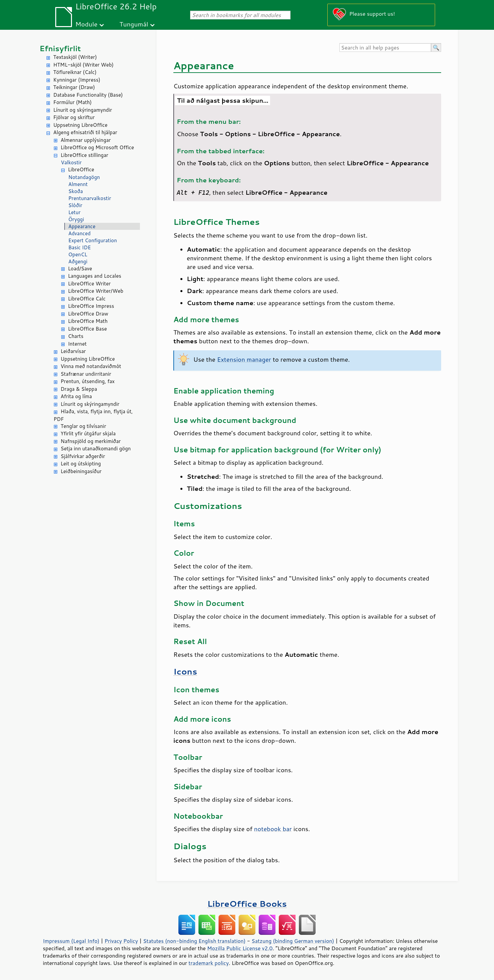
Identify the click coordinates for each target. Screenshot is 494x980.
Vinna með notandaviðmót (91, 366)
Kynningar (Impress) (77, 80)
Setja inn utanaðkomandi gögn (96, 449)
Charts (76, 336)
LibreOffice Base (87, 329)
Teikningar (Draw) (74, 87)
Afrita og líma (76, 396)
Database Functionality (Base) (88, 95)
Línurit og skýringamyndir (83, 110)
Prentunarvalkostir (90, 198)
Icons (185, 671)
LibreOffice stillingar (84, 155)
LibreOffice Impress (91, 306)
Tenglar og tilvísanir (83, 426)
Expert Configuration (93, 240)
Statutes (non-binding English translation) (194, 941)
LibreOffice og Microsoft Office (97, 147)
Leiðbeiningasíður (81, 471)
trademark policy (209, 963)
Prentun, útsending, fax (88, 381)
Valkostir (71, 162)
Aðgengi (78, 261)
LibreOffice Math (88, 321)
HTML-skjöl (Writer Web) (84, 65)
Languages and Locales (95, 276)
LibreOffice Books (247, 904)
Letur (74, 212)
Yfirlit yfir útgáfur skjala (88, 433)
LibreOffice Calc (87, 299)
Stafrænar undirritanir (86, 374)
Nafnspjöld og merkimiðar (91, 441)
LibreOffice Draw (88, 314)
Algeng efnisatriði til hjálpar (85, 132)
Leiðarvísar (73, 351)
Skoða (76, 191)
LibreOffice (81, 169)
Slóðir (75, 205)
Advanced (79, 233)
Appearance (82, 226)
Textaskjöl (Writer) (75, 57)
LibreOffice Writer (89, 284)
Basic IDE (79, 247)
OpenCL (78, 254)
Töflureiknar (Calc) (75, 72)
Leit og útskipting (81, 464)
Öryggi (76, 219)
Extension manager (244, 359)
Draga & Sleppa (79, 389)
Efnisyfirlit (60, 48)
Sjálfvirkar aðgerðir (83, 456)
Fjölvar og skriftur (74, 117)
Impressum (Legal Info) (71, 941)
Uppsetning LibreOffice (80, 125)
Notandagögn (84, 177)
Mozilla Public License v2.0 (240, 948)
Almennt (78, 184)
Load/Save (80, 269)
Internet (77, 344)
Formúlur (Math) (72, 102)
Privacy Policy (121, 941)
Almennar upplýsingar (86, 140)
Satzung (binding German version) (293, 941)
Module (86, 24)
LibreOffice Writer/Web (96, 291)
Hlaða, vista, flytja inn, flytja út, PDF (93, 415)
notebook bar (273, 829)
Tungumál (134, 24)
